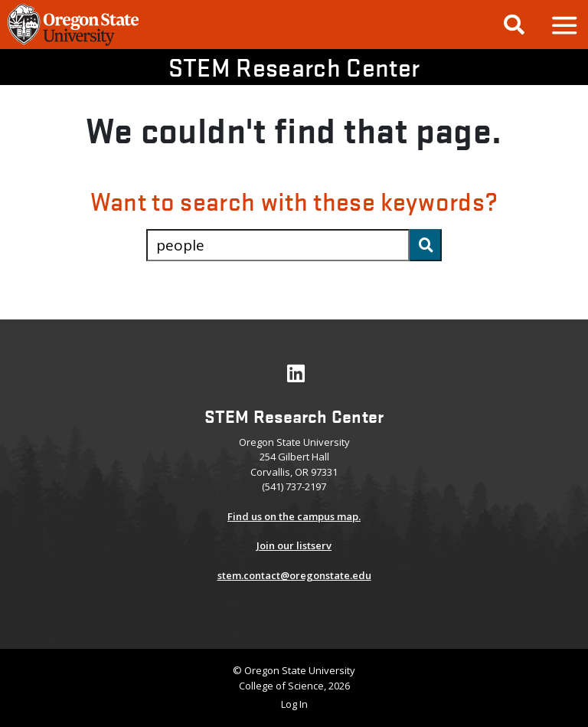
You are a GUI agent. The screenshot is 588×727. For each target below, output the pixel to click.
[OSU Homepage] (73, 44)
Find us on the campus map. (294, 516)
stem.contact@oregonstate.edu (294, 575)
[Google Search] (514, 25)
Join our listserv (294, 545)
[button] (563, 25)
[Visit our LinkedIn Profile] (296, 377)
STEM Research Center (294, 67)
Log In (294, 704)
